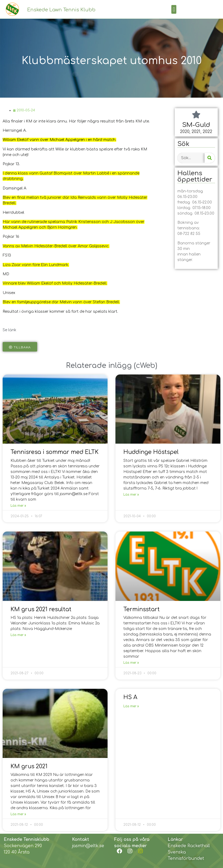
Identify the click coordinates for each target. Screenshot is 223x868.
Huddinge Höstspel (151, 452)
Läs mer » (18, 506)
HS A (130, 697)
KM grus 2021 (29, 766)
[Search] (210, 158)
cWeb (146, 366)
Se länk (9, 330)
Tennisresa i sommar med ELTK (55, 452)
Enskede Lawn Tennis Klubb (61, 10)
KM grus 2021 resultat (41, 609)
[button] (174, 9)
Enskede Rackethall (189, 846)
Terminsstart (142, 609)
